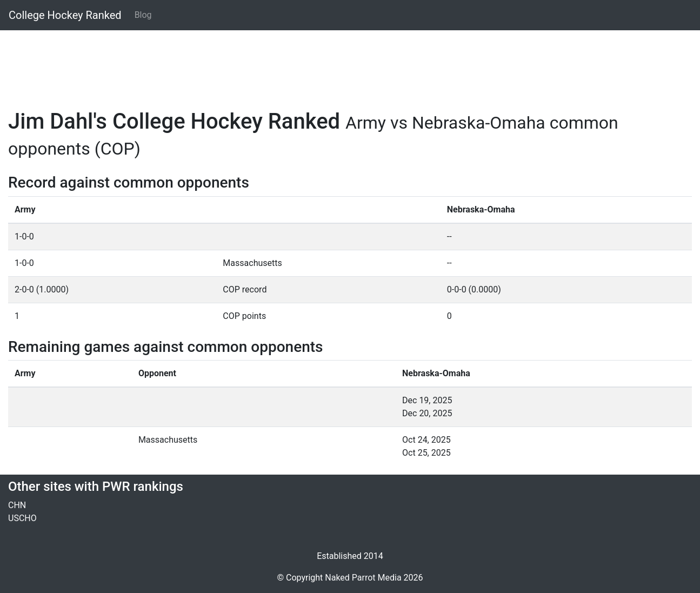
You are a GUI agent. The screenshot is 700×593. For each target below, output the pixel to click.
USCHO (22, 518)
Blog (143, 15)
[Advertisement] (332, 63)
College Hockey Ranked (65, 15)
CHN (17, 505)
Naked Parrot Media (363, 578)
